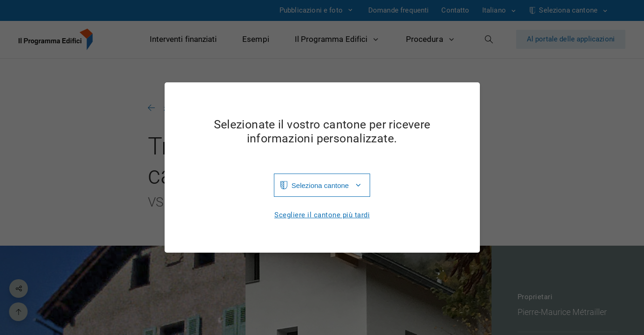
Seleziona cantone (320, 185)
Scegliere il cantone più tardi (322, 215)
